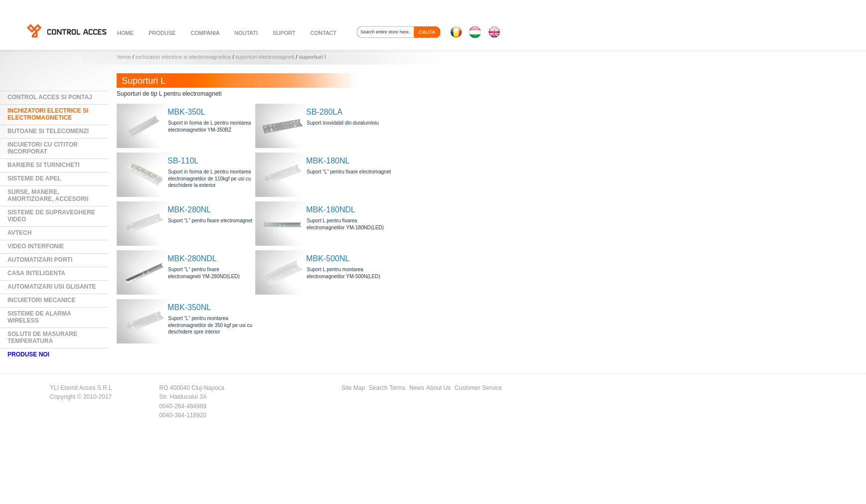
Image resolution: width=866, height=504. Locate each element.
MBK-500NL (328, 258)
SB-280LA (324, 112)
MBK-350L (186, 112)
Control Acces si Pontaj (50, 97)
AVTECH (19, 233)
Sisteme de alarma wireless (39, 317)
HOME (125, 33)
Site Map (353, 388)
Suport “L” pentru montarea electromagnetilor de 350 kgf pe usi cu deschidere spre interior (210, 325)
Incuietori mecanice (41, 300)
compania (205, 33)
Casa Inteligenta (36, 273)
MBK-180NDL (331, 210)
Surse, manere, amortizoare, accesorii (48, 195)
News (417, 388)
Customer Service (478, 388)
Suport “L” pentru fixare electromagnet (349, 172)
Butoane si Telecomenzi (48, 131)
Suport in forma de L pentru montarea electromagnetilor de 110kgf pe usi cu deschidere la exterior (209, 178)
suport (284, 33)
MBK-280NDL (192, 258)
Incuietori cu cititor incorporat (43, 148)
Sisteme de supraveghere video (51, 216)
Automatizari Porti (40, 260)
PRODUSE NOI (28, 354)
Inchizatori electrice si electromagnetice (183, 57)
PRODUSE (162, 33)
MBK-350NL (189, 307)
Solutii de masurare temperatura (42, 337)
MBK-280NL (189, 210)
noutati (246, 33)
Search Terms (387, 388)
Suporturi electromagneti (265, 57)
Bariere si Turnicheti (44, 165)
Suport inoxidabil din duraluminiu (343, 123)
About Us (438, 388)
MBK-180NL (328, 161)
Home (124, 57)
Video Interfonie (36, 246)
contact (324, 33)
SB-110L (183, 161)
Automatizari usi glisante (52, 287)
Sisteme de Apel (34, 178)
